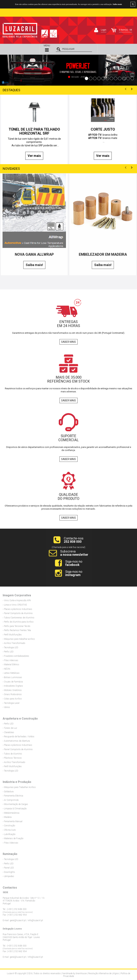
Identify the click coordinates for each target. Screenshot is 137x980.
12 (132, 78)
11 (128, 78)
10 (124, 78)
